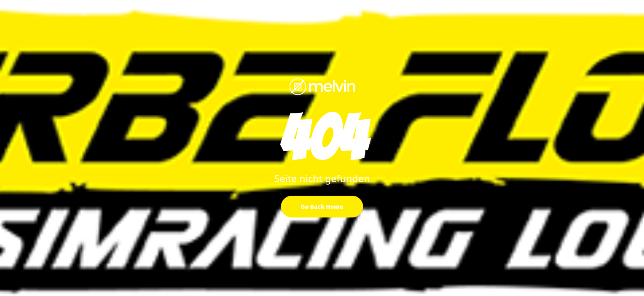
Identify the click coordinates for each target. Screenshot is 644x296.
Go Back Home (322, 207)
